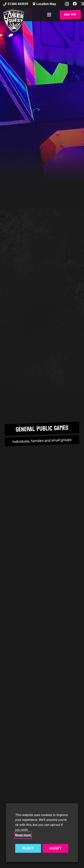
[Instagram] (67, 4)
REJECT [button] (28, 848)
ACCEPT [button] (55, 848)
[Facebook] (75, 4)
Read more (23, 835)
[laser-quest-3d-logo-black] (14, 21)
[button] (50, 15)
